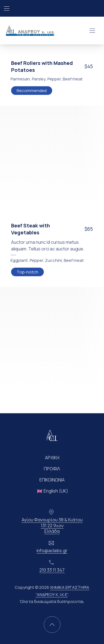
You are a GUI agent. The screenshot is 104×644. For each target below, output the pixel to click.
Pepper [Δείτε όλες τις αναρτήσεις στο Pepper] (54, 79)
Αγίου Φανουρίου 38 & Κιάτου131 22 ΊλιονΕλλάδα (52, 526)
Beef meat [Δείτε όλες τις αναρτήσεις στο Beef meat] (73, 79)
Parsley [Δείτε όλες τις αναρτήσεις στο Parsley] (39, 79)
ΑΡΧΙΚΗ (52, 458)
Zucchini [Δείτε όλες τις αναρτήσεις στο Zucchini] (53, 260)
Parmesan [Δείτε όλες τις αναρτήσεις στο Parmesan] (20, 79)
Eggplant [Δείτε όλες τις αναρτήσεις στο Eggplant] (19, 260)
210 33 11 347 (52, 570)
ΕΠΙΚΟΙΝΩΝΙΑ (52, 480)
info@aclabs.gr (52, 551)
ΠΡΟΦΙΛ (52, 469)
